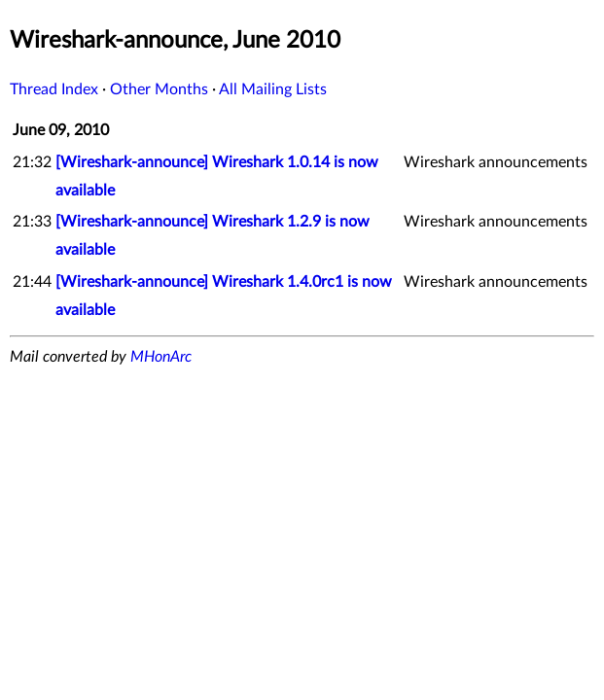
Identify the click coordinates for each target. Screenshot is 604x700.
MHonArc (161, 357)
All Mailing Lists (273, 89)
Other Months (159, 89)
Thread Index (54, 89)
